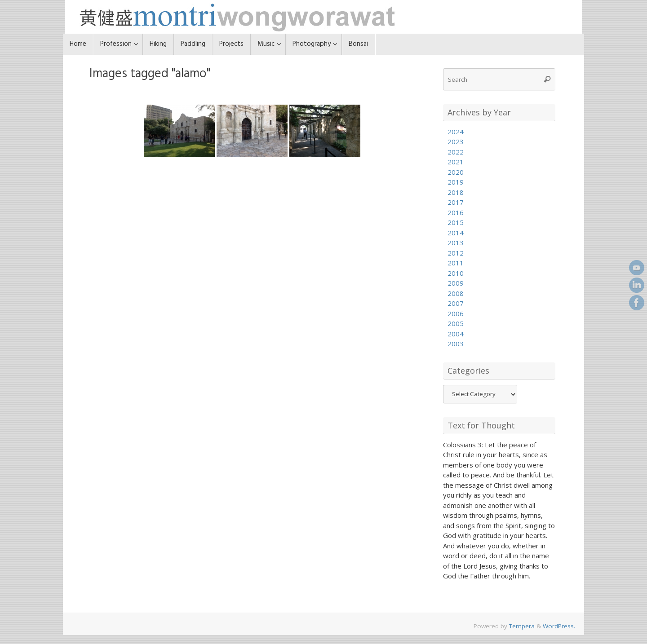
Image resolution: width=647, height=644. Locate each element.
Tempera (522, 626)
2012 (456, 253)
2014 (456, 233)
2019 (456, 182)
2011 (456, 263)
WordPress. (559, 626)
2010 (456, 273)
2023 (456, 141)
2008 (456, 293)
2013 (456, 243)
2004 (456, 334)
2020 (456, 172)
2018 (456, 192)
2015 (456, 222)
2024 (456, 132)
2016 (456, 212)
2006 (456, 313)
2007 (456, 303)
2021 (456, 162)
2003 (456, 344)
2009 (456, 283)
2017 (456, 202)
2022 (456, 152)
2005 (456, 323)
